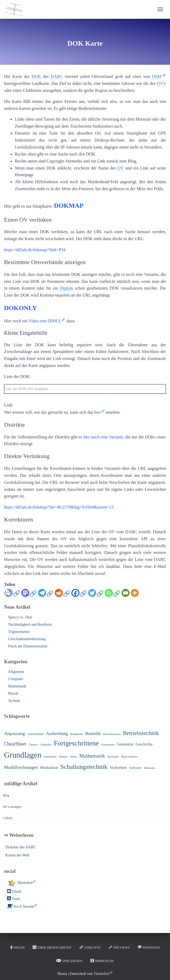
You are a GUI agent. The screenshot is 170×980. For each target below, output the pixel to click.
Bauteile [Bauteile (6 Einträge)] (93, 733)
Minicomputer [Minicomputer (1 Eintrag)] (129, 757)
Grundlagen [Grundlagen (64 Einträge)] (23, 755)
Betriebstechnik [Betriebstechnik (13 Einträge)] (141, 733)
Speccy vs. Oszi (20, 617)
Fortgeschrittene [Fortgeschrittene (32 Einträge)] (76, 743)
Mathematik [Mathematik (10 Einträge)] (92, 756)
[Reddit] (63, 596)
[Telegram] (46, 596)
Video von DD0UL (45, 321)
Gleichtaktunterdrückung (27, 639)
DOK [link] (36, 76)
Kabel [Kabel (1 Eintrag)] (73, 757)
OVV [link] (161, 83)
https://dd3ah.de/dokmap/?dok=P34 (35, 250)
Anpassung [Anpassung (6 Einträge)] (15, 733)
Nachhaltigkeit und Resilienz (30, 624)
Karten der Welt (17, 855)
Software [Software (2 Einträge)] (135, 768)
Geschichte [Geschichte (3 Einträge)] (144, 744)
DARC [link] (57, 76)
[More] (135, 593)
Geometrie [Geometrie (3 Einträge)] (125, 744)
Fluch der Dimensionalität (28, 646)
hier (98, 412)
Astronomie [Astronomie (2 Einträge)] (35, 734)
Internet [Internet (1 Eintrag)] (63, 757)
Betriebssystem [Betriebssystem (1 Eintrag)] (112, 734)
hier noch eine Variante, (104, 437)
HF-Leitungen (12, 807)
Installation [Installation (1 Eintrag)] (50, 757)
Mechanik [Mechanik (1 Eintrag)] (113, 757)
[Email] (126, 593)
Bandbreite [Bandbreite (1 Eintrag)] (77, 734)
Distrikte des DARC (21, 847)
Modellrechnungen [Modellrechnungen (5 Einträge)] (21, 767)
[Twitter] (96, 596)
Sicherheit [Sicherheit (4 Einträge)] (118, 767)
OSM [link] (157, 76)
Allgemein (16, 672)
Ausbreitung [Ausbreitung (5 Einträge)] (57, 734)
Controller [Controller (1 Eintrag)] (46, 745)
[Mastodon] (29, 596)
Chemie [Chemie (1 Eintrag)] (33, 745)
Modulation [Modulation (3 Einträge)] (49, 768)
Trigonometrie (19, 632)
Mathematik (17, 686)
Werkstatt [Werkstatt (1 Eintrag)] (149, 768)
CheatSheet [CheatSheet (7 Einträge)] (15, 744)
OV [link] (121, 168)
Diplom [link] (66, 288)
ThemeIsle (101, 974)
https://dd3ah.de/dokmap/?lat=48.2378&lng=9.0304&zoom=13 (59, 507)
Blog (6, 795)
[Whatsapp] (113, 596)
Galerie (8, 818)
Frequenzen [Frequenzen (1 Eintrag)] (108, 745)
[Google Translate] (12, 596)
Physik (13, 693)
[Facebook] (79, 596)
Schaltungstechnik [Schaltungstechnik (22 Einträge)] (84, 767)
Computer (16, 679)
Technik (14, 701)
